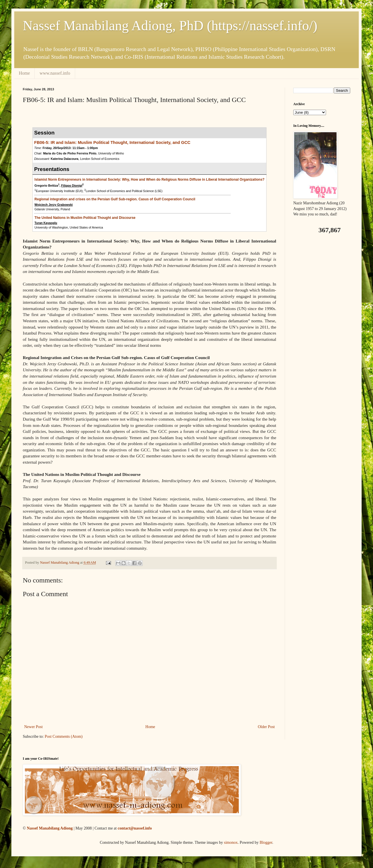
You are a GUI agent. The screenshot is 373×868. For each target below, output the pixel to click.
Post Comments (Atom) (64, 736)
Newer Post (33, 727)
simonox (231, 842)
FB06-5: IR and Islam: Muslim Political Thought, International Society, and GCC (112, 142)
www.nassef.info (55, 73)
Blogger (266, 842)
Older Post (267, 727)
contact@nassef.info (135, 828)
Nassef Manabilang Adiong (50, 828)
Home (24, 73)
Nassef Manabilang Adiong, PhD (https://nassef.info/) (170, 26)
